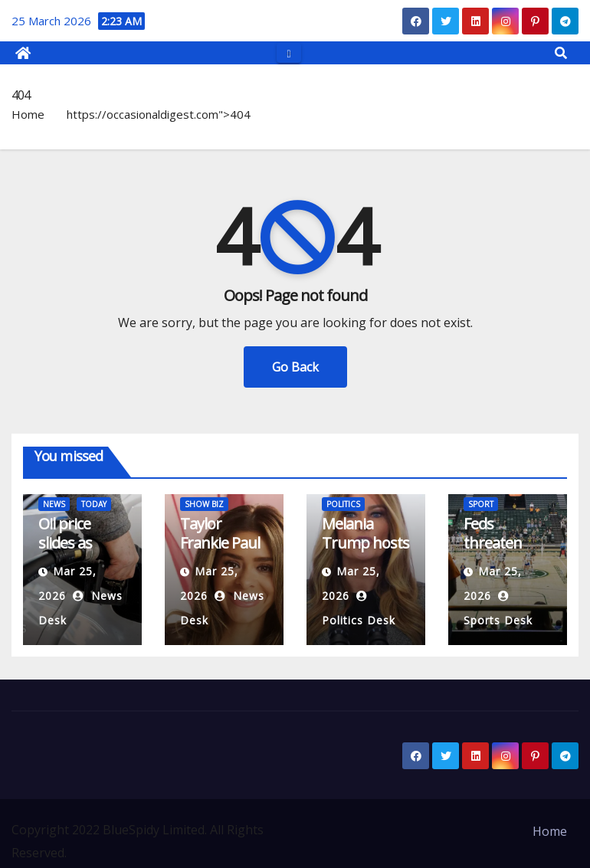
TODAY (94, 504)
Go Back (295, 367)
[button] (561, 53)
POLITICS (343, 504)
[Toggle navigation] (288, 52)
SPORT (481, 504)
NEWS (54, 504)
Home (28, 114)
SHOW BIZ (204, 504)
